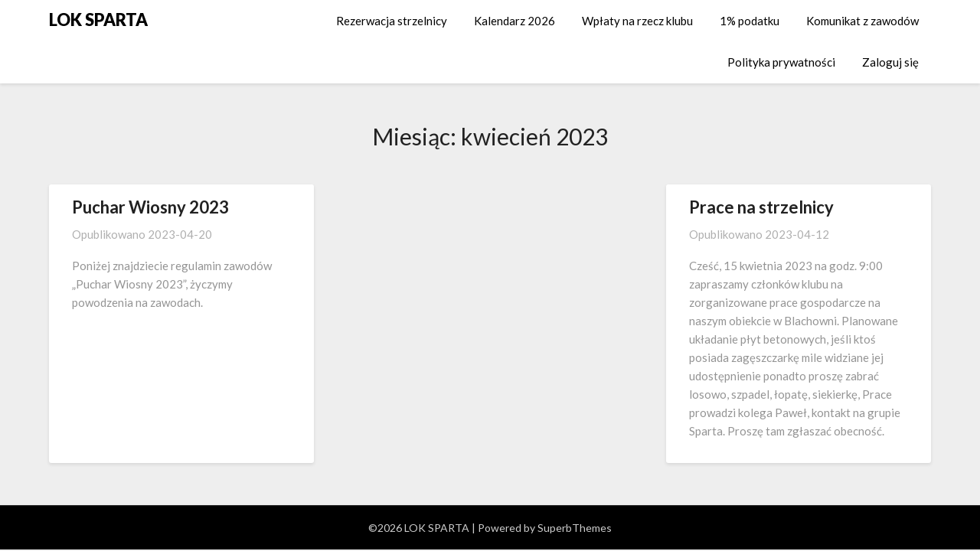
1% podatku (750, 21)
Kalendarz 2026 (514, 21)
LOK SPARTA (98, 20)
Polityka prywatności (781, 62)
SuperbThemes (575, 528)
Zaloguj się (890, 62)
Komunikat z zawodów (862, 21)
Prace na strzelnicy (761, 207)
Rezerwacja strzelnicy (392, 21)
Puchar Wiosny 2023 (150, 207)
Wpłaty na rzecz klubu (637, 21)
